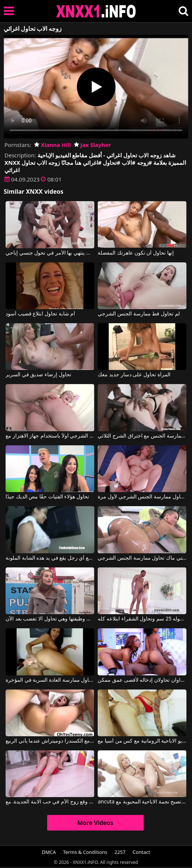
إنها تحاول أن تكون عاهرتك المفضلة (136, 253)
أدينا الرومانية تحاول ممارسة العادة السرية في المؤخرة (50, 680)
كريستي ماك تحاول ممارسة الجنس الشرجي (142, 558)
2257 (120, 852)
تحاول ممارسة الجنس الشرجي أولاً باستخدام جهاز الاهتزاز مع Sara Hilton (50, 436)
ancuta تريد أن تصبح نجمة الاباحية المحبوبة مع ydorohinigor (142, 802)
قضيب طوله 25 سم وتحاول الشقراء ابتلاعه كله (142, 619)
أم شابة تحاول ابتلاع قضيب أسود (40, 314)
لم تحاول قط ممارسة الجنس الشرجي (139, 314)
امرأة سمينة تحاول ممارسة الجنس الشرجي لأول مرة (142, 497)
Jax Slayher (92, 145)
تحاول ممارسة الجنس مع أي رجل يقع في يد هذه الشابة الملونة (50, 558)
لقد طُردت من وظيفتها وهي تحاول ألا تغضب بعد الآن (50, 619)
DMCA (49, 852)
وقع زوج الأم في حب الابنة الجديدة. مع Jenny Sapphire (50, 802)
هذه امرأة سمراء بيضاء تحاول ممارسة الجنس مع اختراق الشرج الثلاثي (142, 436)
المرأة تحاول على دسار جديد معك (134, 375)
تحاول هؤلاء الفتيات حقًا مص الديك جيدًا (47, 497)
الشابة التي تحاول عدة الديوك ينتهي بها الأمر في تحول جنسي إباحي (50, 253)
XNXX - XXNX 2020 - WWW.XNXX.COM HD (96, 11)
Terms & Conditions (85, 852)
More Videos (95, 823)
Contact (141, 852)
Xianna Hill (53, 145)
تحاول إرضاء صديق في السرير (38, 375)
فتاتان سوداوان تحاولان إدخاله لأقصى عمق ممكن (142, 680)
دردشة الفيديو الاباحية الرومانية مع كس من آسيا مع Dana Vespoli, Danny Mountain (142, 741)
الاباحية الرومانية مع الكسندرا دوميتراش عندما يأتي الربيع (50, 741)
